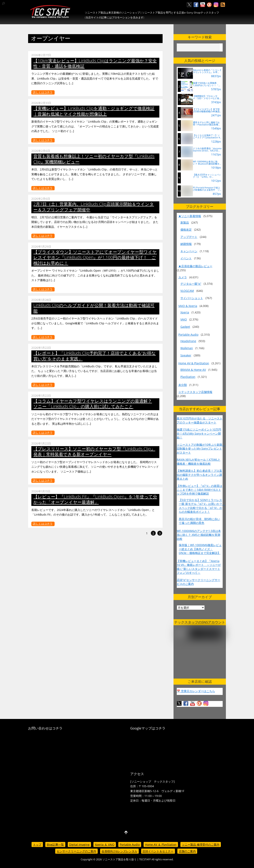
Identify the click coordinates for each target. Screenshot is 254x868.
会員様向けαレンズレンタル (119, 851)
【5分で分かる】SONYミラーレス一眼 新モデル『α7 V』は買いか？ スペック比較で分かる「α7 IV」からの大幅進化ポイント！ (202, 506)
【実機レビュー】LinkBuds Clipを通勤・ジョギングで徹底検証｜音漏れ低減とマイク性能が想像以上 (94, 111)
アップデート (189, 237)
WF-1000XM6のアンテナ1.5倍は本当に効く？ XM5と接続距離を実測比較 (199, 535)
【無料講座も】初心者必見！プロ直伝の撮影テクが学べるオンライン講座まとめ (199, 475)
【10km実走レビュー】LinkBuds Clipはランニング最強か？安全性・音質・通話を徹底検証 (95, 63)
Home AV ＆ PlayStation (161, 844)
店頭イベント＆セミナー (158, 851)
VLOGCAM (187, 291)
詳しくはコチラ (43, 92)
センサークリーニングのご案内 (76, 851)
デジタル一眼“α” (191, 284)
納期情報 (186, 244)
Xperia (185, 312)
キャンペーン (189, 251)
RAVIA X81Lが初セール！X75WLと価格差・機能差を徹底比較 (199, 461)
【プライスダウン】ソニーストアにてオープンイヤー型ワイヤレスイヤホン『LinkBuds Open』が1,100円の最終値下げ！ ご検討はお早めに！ (95, 257)
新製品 (185, 222)
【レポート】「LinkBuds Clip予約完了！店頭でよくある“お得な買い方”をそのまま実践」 (95, 356)
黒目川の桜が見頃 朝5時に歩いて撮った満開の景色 (199, 521)
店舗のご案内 (187, 851)
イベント (186, 258)
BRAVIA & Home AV (193, 370)
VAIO (184, 319)
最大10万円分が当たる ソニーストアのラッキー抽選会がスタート (200, 420)
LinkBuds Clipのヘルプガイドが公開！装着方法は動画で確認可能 (94, 308)
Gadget (185, 327)
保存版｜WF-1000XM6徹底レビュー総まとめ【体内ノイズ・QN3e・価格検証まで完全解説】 (200, 549)
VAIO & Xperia (188, 306)
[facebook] (196, 5)
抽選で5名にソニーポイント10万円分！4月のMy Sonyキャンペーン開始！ (199, 433)
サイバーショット (192, 298)
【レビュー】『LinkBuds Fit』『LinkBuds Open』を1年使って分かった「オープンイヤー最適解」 (95, 499)
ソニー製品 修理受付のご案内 (201, 844)
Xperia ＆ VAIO (105, 844)
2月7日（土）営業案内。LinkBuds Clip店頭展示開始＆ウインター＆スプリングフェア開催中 (94, 207)
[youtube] (203, 5)
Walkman (187, 348)
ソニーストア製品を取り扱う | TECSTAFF (127, 859)
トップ (37, 844)
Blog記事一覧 (55, 844)
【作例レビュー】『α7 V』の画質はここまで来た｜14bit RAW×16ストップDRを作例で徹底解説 (199, 490)
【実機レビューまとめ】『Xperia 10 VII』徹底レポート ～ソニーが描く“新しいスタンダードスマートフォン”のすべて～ (199, 567)
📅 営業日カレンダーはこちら (196, 691)
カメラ (183, 277)
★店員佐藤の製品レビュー (195, 266)
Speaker (186, 355)
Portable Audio (188, 335)
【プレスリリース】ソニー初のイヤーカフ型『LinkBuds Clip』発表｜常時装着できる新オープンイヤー (94, 451)
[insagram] (216, 5)
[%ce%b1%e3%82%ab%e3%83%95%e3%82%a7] (209, 5)
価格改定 (186, 230)
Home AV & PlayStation (194, 363)
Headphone (188, 341)
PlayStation (188, 377)
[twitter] (189, 5)
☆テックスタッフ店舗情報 (195, 392)
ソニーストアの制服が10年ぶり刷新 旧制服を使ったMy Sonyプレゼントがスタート (201, 449)
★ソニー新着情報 (190, 216)
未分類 (183, 385)
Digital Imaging (79, 844)
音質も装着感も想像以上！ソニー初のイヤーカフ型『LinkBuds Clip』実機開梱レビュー (94, 159)
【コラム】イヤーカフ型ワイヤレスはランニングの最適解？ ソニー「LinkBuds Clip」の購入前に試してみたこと (93, 404)
